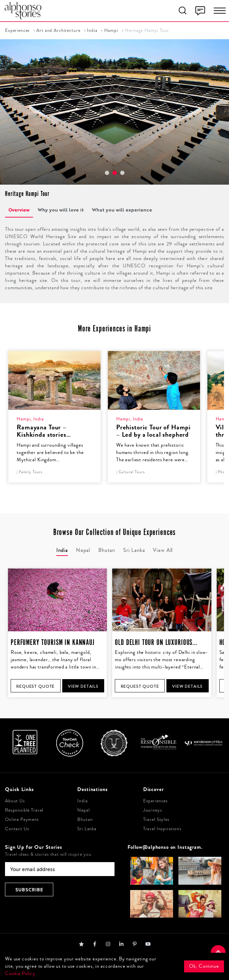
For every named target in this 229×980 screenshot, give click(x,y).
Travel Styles (156, 820)
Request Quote (35, 686)
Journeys (153, 810)
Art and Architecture (58, 31)
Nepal (83, 810)
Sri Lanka (87, 829)
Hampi (111, 31)
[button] (107, 173)
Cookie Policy (20, 974)
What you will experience (122, 210)
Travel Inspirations (162, 829)
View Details (83, 686)
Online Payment (22, 820)
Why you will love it (61, 210)
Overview (19, 210)
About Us (15, 801)
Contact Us (17, 829)
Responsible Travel (24, 810)
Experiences (17, 31)
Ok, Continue (204, 966)
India (92, 31)
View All (163, 550)
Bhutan (85, 820)
